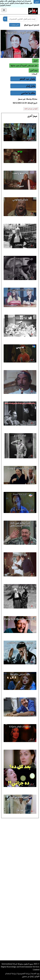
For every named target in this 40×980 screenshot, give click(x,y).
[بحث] (5, 19)
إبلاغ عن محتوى (28, 976)
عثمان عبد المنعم (27, 79)
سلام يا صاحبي (28, 93)
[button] (34, 70)
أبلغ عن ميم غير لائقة (31, 109)
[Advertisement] (20, 890)
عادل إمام (31, 86)
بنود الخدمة (35, 974)
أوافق (37, 2)
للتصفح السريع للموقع (32, 25)
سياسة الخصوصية (24, 974)
